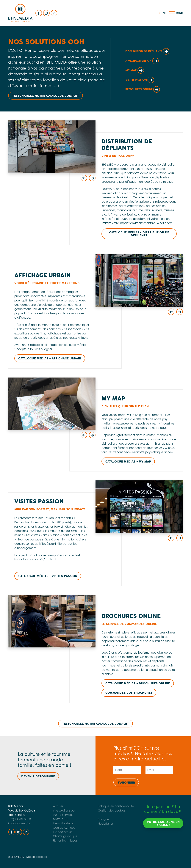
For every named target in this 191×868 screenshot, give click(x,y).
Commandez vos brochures (129, 693)
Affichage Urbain (142, 61)
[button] (172, 13)
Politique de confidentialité (123, 806)
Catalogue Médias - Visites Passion (48, 576)
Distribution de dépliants (147, 51)
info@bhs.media (19, 823)
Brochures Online (143, 89)
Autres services (56, 815)
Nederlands (113, 824)
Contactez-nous (57, 828)
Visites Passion (140, 80)
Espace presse (55, 832)
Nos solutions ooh (57, 810)
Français (111, 819)
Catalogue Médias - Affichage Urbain (50, 358)
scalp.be (42, 857)
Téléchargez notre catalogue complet (46, 96)
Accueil (51, 806)
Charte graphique (58, 836)
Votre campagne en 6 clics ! (170, 823)
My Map (135, 70)
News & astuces (57, 823)
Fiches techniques (58, 841)
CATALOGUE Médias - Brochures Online (138, 683)
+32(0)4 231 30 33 (19, 819)
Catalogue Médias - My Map (128, 462)
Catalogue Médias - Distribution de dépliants (139, 234)
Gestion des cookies (119, 810)
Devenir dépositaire (32, 776)
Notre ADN (53, 819)
